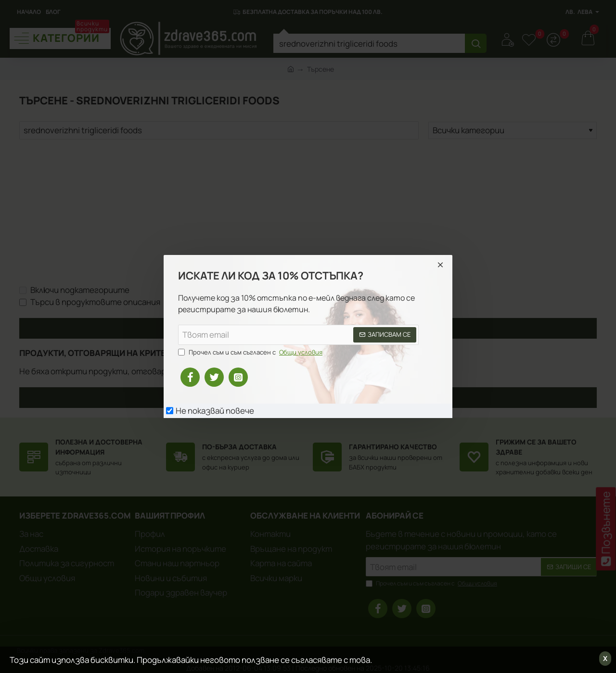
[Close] (440, 265)
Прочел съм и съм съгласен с (251, 353)
